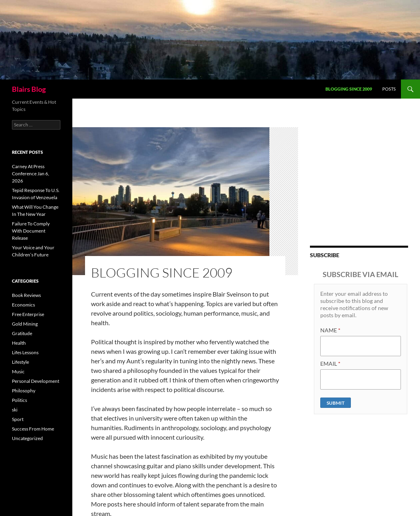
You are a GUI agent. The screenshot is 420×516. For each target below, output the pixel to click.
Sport (18, 419)
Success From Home (33, 429)
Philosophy (24, 391)
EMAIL (330, 364)
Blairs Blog (29, 89)
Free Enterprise (28, 314)
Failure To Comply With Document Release (31, 231)
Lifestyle (20, 362)
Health (19, 343)
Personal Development (36, 381)
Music (18, 371)
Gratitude (22, 333)
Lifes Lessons (25, 352)
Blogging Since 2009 (349, 89)
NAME (330, 330)
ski (15, 410)
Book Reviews (26, 295)
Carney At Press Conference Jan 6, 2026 (31, 174)
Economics (23, 305)
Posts (389, 89)
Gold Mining (25, 324)
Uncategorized (27, 438)
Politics (19, 400)
